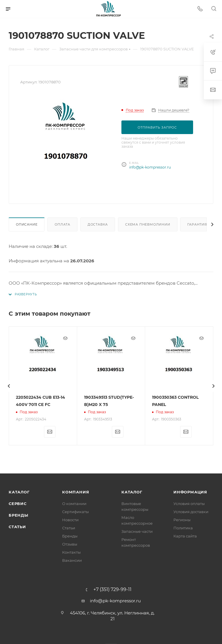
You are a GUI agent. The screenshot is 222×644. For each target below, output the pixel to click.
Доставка (98, 224)
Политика (183, 528)
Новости (70, 520)
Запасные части (137, 531)
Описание (27, 224)
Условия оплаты (189, 504)
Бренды (18, 515)
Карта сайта (185, 536)
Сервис (18, 504)
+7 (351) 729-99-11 (112, 590)
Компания (76, 492)
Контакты (71, 552)
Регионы (182, 520)
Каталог (19, 492)
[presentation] (9, 386)
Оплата (62, 224)
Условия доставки (191, 512)
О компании (74, 504)
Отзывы (70, 544)
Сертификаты (75, 512)
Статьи (17, 527)
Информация (190, 492)
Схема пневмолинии (148, 224)
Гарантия (197, 224)
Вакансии (72, 560)
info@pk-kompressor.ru (150, 167)
